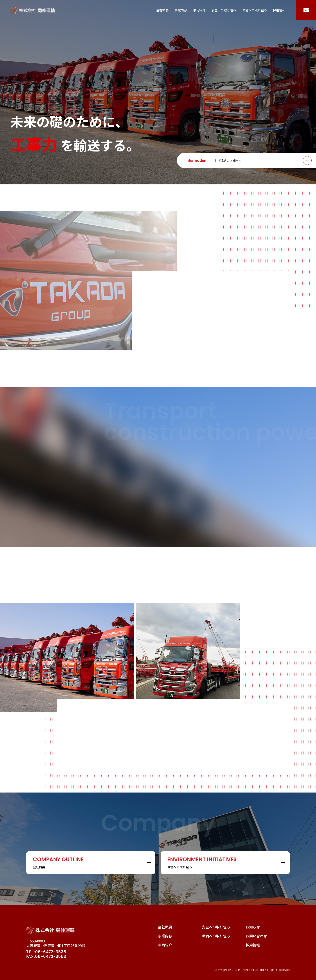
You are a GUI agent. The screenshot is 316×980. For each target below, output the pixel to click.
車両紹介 (199, 10)
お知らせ (253, 927)
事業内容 (181, 10)
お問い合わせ (256, 936)
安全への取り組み (224, 10)
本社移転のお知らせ (228, 160)
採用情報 (279, 10)
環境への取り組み (255, 10)
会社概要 (162, 10)
